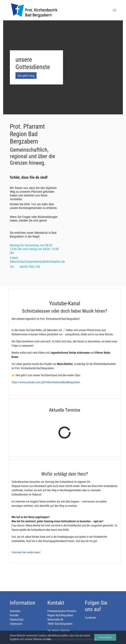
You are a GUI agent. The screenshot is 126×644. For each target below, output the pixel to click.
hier (34, 204)
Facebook (90, 618)
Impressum (16, 624)
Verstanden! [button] (105, 637)
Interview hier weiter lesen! (26, 552)
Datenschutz (17, 619)
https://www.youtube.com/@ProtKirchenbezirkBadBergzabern (46, 382)
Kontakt (14, 615)
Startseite (15, 611)
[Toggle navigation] (114, 10)
